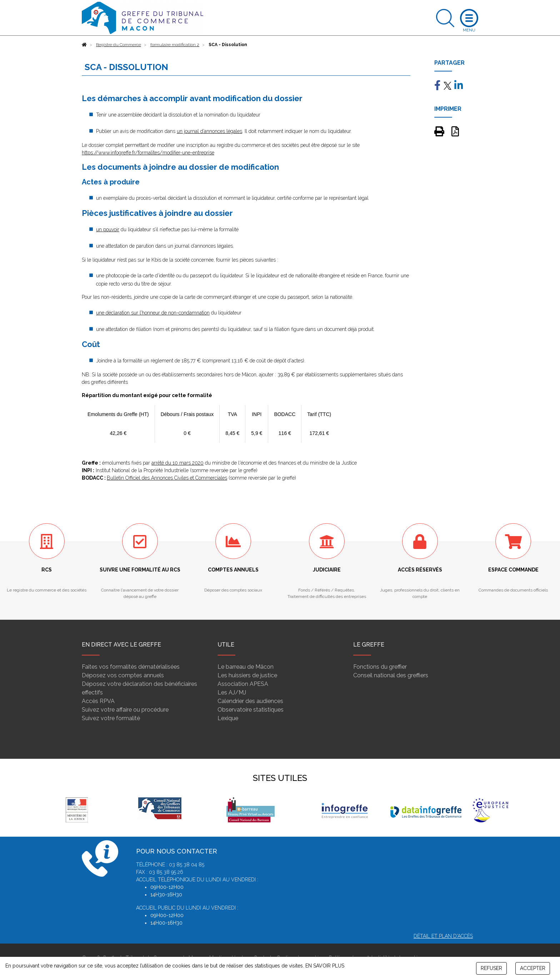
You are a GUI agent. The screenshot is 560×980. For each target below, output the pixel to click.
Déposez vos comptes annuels (123, 675)
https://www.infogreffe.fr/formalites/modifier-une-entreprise (148, 153)
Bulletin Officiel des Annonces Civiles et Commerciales (167, 478)
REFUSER (491, 968)
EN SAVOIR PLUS (325, 966)
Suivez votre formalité (111, 718)
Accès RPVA (98, 701)
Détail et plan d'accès (443, 936)
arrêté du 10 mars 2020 (177, 463)
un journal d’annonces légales (209, 131)
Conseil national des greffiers (391, 675)
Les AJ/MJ (232, 692)
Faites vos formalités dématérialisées (131, 667)
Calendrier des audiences (250, 701)
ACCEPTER (533, 968)
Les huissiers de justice (247, 675)
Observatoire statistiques (251, 710)
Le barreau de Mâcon (246, 667)
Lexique (228, 718)
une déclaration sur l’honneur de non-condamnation (153, 313)
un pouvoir (108, 229)
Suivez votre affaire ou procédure (125, 710)
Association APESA (243, 684)
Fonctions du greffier (380, 667)
